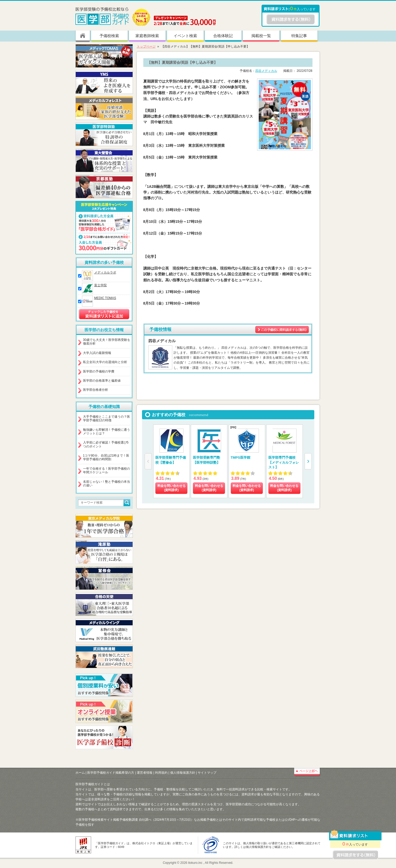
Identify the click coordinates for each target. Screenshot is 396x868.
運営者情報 (145, 773)
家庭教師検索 (147, 36)
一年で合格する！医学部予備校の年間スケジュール (107, 470)
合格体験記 (223, 36)
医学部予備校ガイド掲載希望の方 (111, 773)
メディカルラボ (105, 272)
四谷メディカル (266, 71)
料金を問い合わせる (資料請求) (171, 488)
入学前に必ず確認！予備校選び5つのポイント (106, 444)
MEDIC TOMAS (105, 298)
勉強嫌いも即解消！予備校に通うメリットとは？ (107, 432)
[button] (308, 461)
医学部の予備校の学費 (99, 371)
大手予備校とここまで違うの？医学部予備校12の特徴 (107, 418)
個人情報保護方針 (183, 773)
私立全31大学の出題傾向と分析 (105, 362)
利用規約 (161, 773)
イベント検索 (185, 36)
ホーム (80, 773)
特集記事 (299, 36)
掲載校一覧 (261, 36)
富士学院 (101, 285)
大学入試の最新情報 (97, 353)
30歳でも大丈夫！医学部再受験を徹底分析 (107, 342)
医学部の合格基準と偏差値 (102, 381)
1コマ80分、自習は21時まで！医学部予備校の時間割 (106, 457)
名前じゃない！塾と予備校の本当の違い (107, 483)
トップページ (146, 46)
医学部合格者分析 (96, 390)
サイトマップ (207, 773)
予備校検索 (109, 36)
